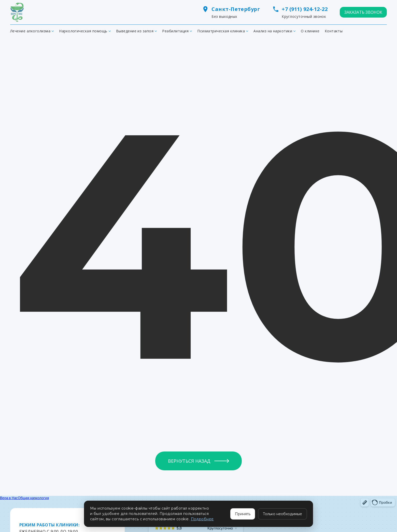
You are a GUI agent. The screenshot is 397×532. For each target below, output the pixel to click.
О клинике (310, 31)
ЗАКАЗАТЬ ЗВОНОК (363, 12)
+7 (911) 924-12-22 (305, 9)
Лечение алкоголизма (30, 31)
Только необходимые (282, 514)
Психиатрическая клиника (221, 31)
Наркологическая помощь (83, 31)
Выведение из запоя (135, 31)
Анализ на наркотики (273, 31)
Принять (243, 514)
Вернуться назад (189, 461)
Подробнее (202, 519)
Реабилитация (175, 31)
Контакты (334, 31)
